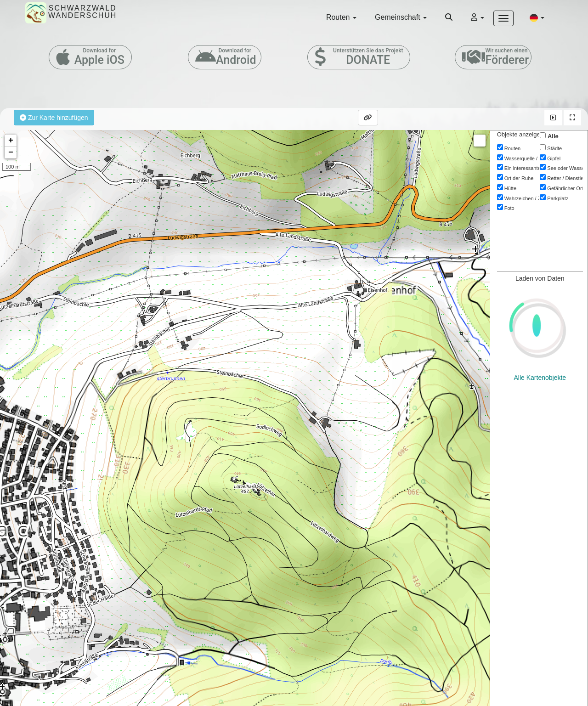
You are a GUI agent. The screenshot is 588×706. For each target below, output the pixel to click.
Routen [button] (341, 17)
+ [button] (11, 141)
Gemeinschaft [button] (401, 17)
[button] (537, 17)
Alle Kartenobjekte (540, 378)
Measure (480, 141)
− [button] (11, 152)
